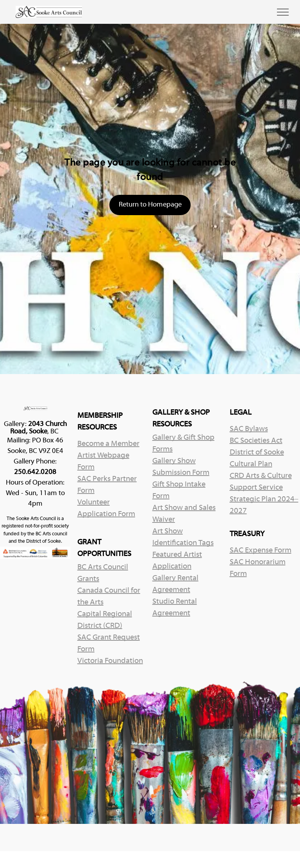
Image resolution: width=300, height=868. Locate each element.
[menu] (283, 12)
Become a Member (108, 444)
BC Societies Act (256, 441)
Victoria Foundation (110, 661)
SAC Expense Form (261, 551)
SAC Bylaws (249, 429)
